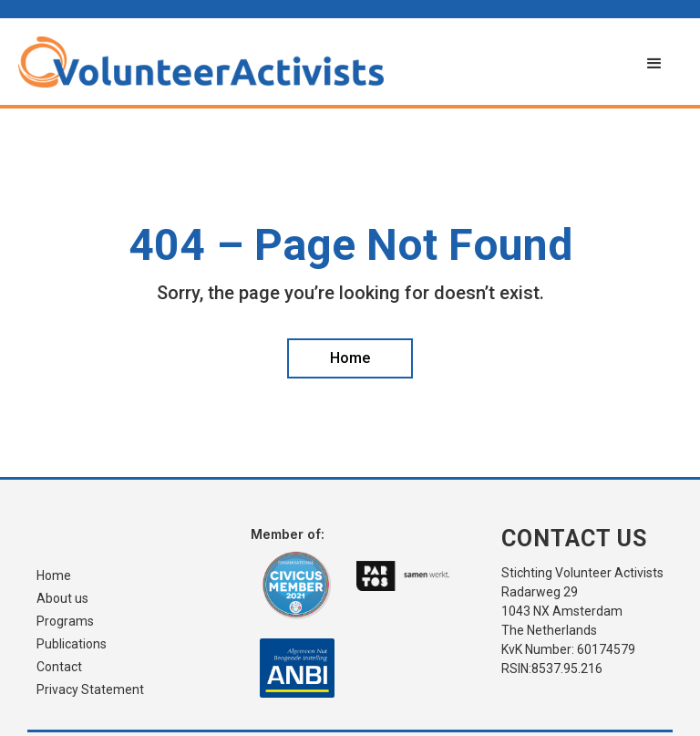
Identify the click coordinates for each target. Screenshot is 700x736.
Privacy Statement (90, 690)
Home (54, 576)
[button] (654, 64)
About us (62, 599)
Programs (65, 622)
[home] (323, 62)
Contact (59, 667)
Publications (72, 644)
